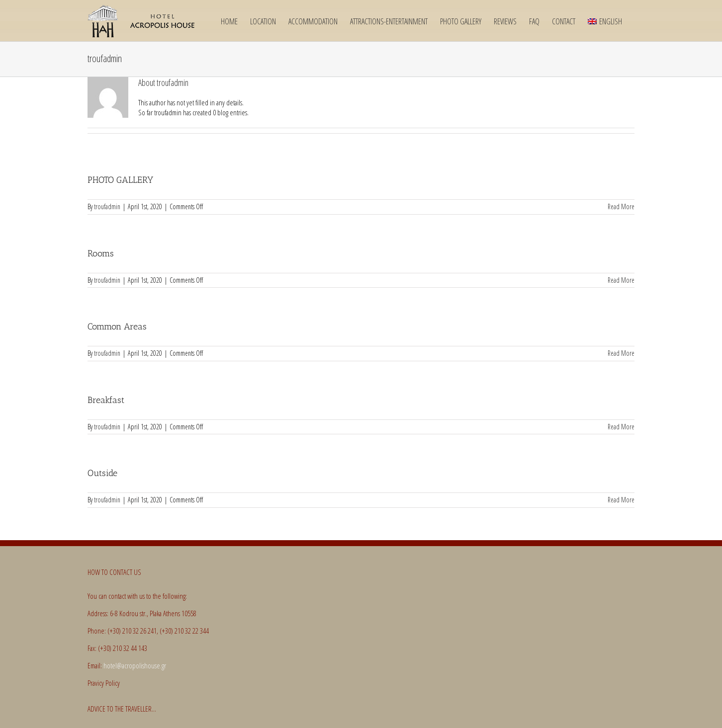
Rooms (101, 253)
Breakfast (106, 400)
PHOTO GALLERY (120, 180)
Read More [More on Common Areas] (621, 353)
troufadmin (107, 206)
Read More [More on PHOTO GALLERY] (621, 206)
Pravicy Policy (104, 683)
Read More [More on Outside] (621, 500)
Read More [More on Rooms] (621, 280)
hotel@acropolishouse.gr (135, 665)
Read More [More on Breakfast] (621, 427)
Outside (102, 473)
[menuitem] (605, 21)
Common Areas (117, 326)
